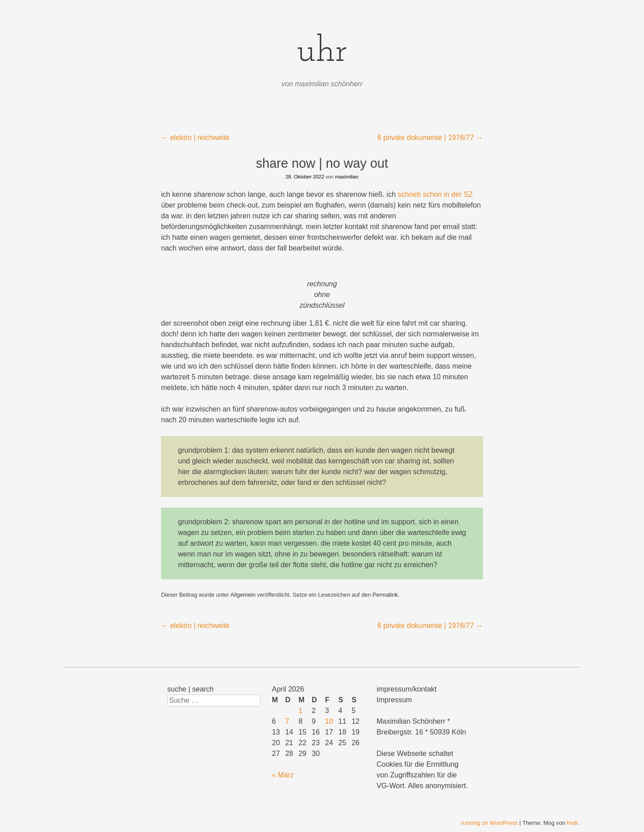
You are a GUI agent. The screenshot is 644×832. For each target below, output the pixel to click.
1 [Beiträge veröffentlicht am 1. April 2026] (300, 711)
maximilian (347, 177)
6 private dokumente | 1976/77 (430, 138)
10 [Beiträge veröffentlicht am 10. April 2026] (329, 721)
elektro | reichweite (195, 138)
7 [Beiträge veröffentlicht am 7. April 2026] (287, 721)
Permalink (385, 595)
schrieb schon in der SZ (435, 194)
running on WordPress (489, 823)
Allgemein (243, 595)
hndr (573, 823)
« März (283, 775)
